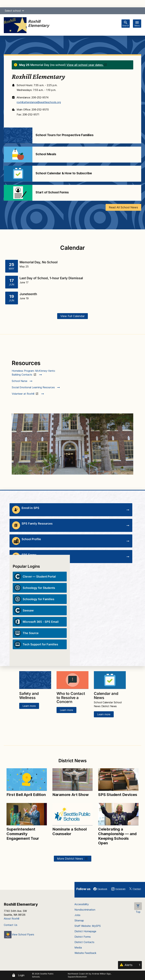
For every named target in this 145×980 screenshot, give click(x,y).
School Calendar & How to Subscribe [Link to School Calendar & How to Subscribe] (64, 173)
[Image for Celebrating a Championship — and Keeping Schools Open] (118, 814)
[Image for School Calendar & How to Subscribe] (18, 174)
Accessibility (82, 904)
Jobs (77, 915)
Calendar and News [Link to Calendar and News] (106, 696)
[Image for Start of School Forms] (18, 193)
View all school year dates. (85, 65)
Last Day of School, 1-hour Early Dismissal (51, 278)
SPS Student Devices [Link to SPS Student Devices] (118, 795)
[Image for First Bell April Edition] (27, 780)
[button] (23, 11)
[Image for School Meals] (18, 155)
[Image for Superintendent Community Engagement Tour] (27, 814)
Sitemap (79, 920)
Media (78, 948)
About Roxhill (12, 919)
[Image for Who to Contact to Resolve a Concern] (72, 680)
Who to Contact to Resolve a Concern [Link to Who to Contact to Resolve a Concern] (71, 698)
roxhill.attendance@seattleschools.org (39, 102)
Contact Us (11, 925)
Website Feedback (85, 953)
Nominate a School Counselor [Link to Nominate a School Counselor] (70, 831)
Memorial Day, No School (39, 262)
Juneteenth (28, 294)
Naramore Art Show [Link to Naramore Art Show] (71, 795)
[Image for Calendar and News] (110, 680)
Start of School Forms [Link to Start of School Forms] (52, 192)
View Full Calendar (72, 316)
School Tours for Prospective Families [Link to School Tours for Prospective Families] (65, 135)
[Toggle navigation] (137, 24)
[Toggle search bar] (126, 24)
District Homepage (85, 931)
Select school (15, 11)
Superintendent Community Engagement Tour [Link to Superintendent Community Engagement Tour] (23, 834)
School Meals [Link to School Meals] (46, 154)
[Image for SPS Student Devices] (118, 780)
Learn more (29, 706)
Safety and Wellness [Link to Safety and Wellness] (29, 696)
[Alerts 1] (130, 965)
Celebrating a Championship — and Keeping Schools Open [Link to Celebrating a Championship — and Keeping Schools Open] (117, 836)
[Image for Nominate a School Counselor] (72, 814)
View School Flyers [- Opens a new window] (19, 934)
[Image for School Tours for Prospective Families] (18, 135)
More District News (70, 859)
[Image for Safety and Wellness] (35, 680)
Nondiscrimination (85, 910)
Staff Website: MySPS (88, 926)
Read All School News (123, 207)
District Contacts (84, 942)
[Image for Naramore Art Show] (72, 780)
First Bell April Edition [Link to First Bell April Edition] (26, 795)
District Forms (83, 937)
